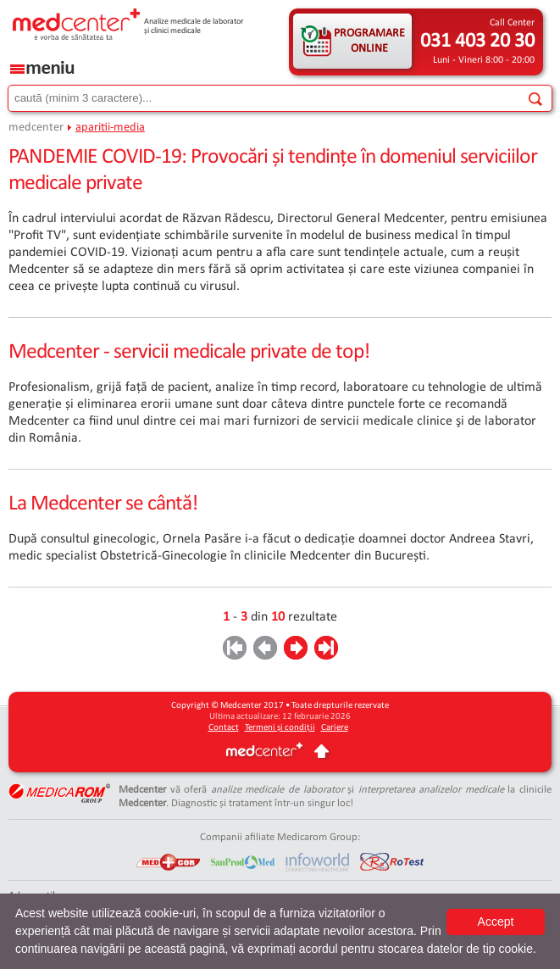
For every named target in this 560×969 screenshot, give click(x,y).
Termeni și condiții (280, 728)
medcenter (36, 128)
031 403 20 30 (477, 42)
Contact (224, 728)
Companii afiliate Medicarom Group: (280, 837)
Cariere (335, 728)
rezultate (313, 617)
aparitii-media (110, 128)
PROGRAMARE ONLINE (369, 41)
